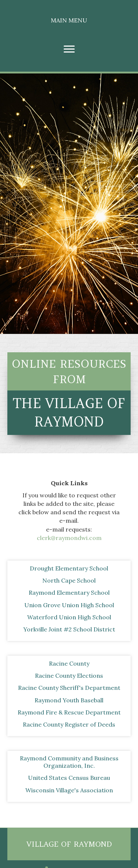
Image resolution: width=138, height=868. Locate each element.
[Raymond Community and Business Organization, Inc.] (69, 762)
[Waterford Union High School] (69, 617)
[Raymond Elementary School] (69, 593)
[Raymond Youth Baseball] (69, 700)
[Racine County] (69, 663)
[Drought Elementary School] (69, 568)
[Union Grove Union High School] (69, 605)
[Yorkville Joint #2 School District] (69, 629)
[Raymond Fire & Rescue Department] (69, 712)
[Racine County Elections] (69, 676)
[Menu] (69, 49)
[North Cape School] (69, 580)
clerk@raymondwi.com (69, 538)
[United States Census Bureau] (69, 778)
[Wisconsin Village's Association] (69, 790)
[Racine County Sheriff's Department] (69, 688)
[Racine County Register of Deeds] (69, 724)
